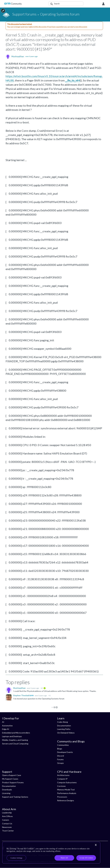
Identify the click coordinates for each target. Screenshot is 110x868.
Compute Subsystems (67, 782)
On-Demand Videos (66, 733)
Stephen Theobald (22, 695)
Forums (60, 759)
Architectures (63, 775)
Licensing (6, 793)
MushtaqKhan (18, 56)
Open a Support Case (12, 775)
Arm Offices (7, 816)
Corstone (61, 786)
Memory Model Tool (66, 790)
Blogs (60, 749)
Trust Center (8, 831)
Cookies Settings (16, 858)
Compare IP (62, 779)
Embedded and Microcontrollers (16, 733)
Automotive (7, 726)
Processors (62, 797)
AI (3, 722)
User (103, 4)
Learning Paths (64, 729)
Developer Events (65, 752)
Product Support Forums (13, 782)
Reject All (64, 858)
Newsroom (7, 827)
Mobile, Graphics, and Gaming (15, 740)
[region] (51, 853)
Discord (61, 756)
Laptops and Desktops (12, 736)
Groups (60, 763)
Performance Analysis (67, 793)
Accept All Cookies (86, 858)
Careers (6, 820)
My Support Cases (10, 779)
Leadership (7, 813)
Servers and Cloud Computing (15, 744)
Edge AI (6, 729)
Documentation (64, 726)
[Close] (96, 845)
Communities (63, 745)
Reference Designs (66, 800)
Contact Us (7, 824)
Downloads (7, 790)
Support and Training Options (15, 797)
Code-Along (62, 722)
